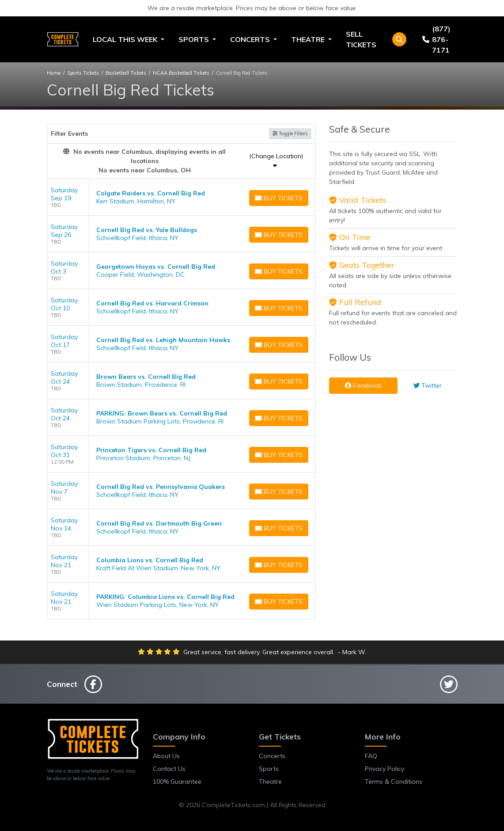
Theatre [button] (309, 39)
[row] (182, 197)
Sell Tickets (361, 39)
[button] (399, 39)
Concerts (272, 756)
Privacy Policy (385, 769)
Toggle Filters (290, 133)
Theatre (270, 781)
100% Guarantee (177, 781)
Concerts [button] (251, 39)
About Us (166, 756)
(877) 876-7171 (436, 39)
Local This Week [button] (126, 39)
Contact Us (169, 769)
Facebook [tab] (363, 385)
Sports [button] (195, 39)
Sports (269, 769)
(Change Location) (276, 160)
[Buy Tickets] (279, 198)
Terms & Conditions (394, 781)
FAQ (371, 756)
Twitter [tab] (428, 385)
